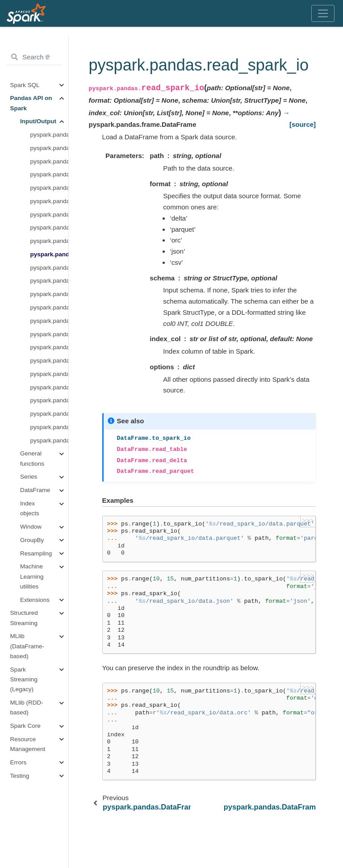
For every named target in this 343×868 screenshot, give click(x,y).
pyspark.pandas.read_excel (49, 334)
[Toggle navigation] (323, 13)
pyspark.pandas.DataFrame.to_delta (49, 188)
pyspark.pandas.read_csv (49, 281)
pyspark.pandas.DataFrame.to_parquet (49, 215)
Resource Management (28, 744)
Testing (20, 776)
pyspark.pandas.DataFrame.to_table (49, 161)
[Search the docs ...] (34, 57)
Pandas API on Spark (31, 103)
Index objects (30, 508)
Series (29, 477)
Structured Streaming (24, 618)
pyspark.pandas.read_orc (49, 227)
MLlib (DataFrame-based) (27, 646)
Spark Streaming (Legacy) (24, 680)
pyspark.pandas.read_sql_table (49, 414)
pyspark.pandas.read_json (49, 361)
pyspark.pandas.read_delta (49, 174)
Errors (19, 762)
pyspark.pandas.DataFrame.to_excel (49, 347)
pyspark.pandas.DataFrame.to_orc (49, 241)
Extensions (35, 600)
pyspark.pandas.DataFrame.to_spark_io (49, 268)
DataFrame (35, 490)
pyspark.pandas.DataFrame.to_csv (49, 294)
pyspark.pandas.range (49, 135)
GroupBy (32, 540)
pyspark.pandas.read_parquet (49, 201)
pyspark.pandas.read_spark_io (49, 254)
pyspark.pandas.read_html (49, 387)
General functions (32, 458)
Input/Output (38, 121)
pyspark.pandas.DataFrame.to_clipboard (49, 321)
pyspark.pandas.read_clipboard (49, 307)
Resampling (36, 553)
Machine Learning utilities (32, 576)
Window (31, 527)
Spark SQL (25, 85)
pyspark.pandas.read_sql (49, 440)
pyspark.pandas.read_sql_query (49, 427)
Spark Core (25, 726)
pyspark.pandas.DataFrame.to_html (49, 400)
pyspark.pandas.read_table (49, 148)
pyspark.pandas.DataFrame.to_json (49, 374)
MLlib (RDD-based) (27, 707)
